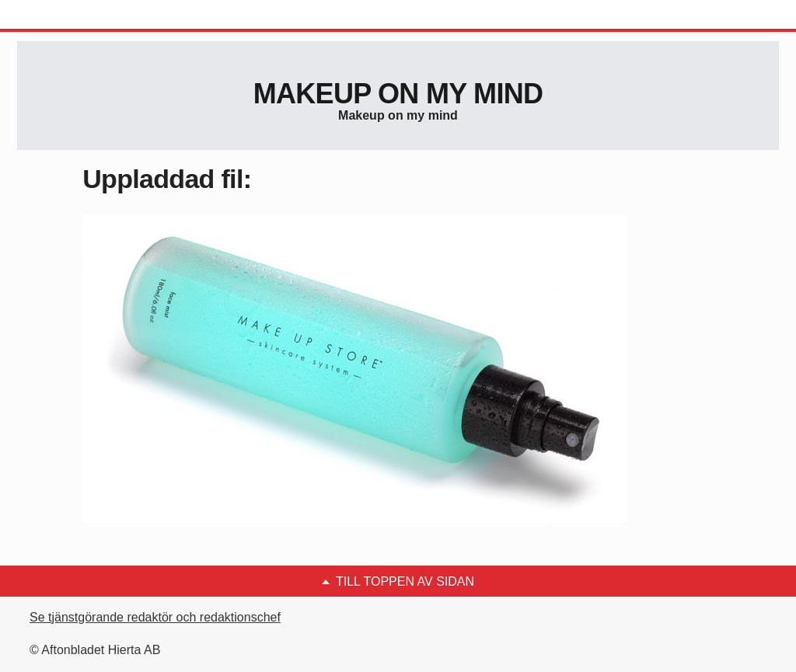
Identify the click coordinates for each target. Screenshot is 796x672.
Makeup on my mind (398, 94)
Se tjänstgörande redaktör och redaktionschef (155, 617)
